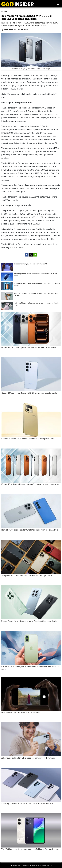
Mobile (4, 11)
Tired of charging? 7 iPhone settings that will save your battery (36, 294)
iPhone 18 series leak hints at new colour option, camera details (37, 285)
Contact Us (49, 865)
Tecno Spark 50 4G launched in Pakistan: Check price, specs (36, 275)
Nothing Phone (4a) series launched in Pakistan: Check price (36, 304)
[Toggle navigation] (58, 4)
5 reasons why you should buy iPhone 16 (31, 264)
